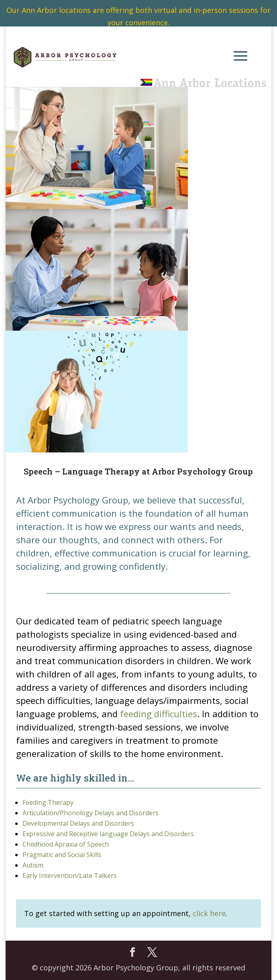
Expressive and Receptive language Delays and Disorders (108, 834)
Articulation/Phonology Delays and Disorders (91, 813)
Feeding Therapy (48, 802)
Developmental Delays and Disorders (78, 823)
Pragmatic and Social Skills (62, 855)
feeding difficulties (159, 714)
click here (209, 913)
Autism (33, 865)
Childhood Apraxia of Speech (66, 844)
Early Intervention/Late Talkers (70, 876)
